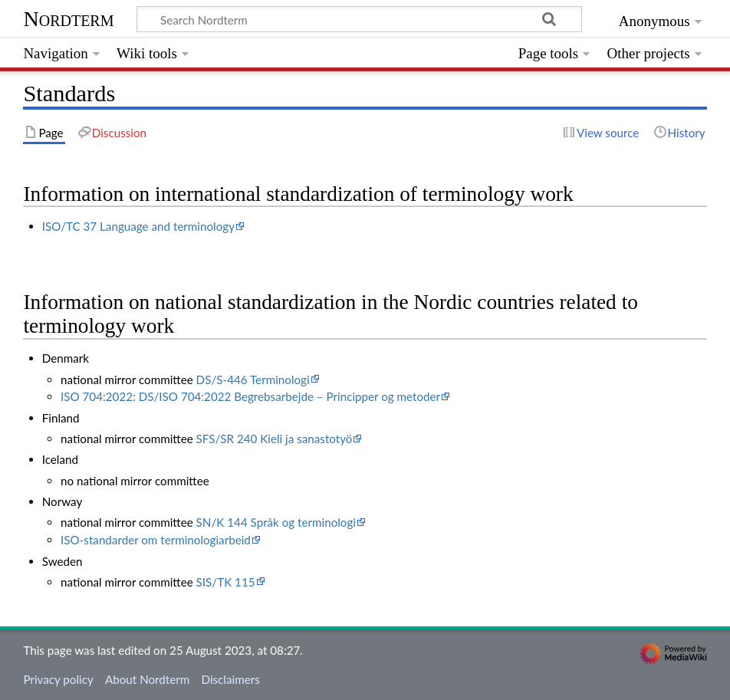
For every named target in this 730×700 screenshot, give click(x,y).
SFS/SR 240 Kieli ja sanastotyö (275, 439)
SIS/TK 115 (226, 582)
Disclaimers (231, 679)
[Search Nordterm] (359, 19)
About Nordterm (147, 679)
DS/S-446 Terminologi (253, 380)
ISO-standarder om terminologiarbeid (156, 540)
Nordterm (68, 19)
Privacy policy (58, 679)
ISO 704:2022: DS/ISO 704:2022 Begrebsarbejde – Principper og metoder (250, 396)
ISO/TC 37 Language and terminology (138, 226)
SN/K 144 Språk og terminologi (276, 522)
